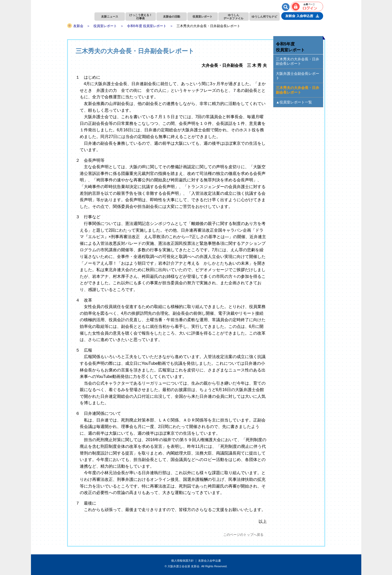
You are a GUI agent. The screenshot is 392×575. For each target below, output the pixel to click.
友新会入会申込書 (210, 561)
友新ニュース (110, 17)
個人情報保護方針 (182, 561)
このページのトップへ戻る (243, 535)
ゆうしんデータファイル (233, 17)
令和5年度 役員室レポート (147, 26)
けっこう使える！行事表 (141, 17)
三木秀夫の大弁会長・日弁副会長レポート (298, 61)
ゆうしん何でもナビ (264, 17)
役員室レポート (202, 17)
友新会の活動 (172, 17)
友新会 (78, 26)
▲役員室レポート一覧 (294, 102)
